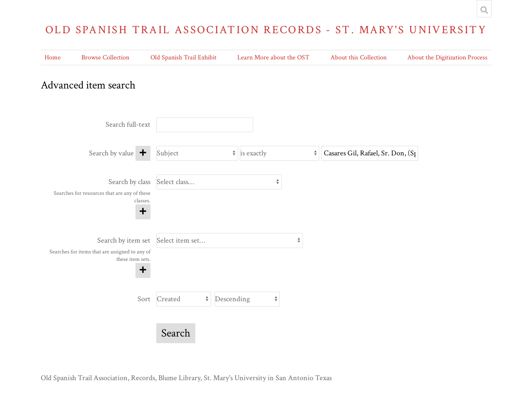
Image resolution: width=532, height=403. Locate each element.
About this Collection (358, 58)
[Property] (197, 153)
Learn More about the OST (273, 58)
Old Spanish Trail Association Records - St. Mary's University (266, 30)
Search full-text (128, 124)
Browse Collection (105, 58)
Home (53, 58)
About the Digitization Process (447, 58)
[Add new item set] (143, 270)
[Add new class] (143, 212)
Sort (144, 299)
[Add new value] (143, 153)
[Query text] (370, 153)
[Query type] (280, 153)
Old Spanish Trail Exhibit (183, 58)
